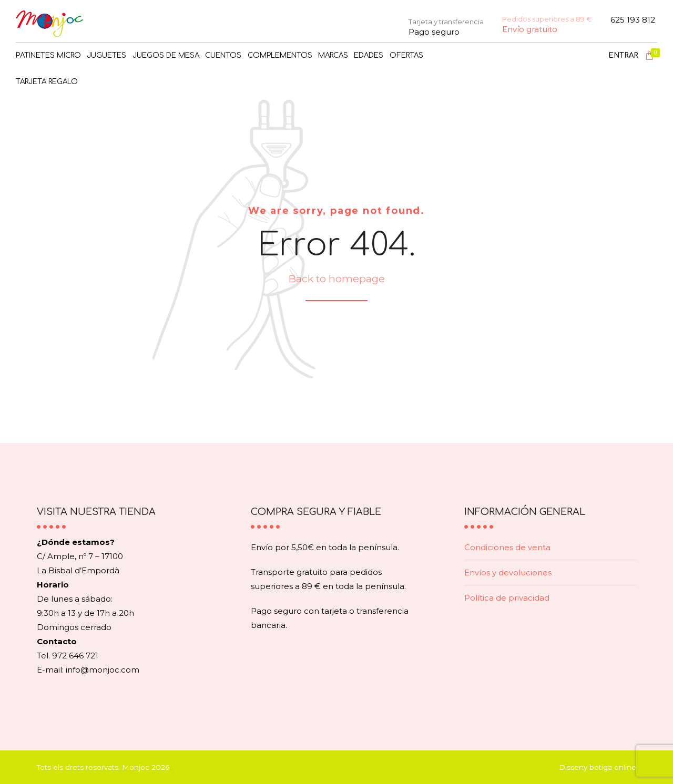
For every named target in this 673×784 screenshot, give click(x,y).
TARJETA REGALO (47, 82)
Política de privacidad (507, 598)
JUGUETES (106, 55)
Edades (369, 55)
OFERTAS (406, 55)
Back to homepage (336, 278)
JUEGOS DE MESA (166, 55)
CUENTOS (223, 55)
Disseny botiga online (598, 767)
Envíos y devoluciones (508, 572)
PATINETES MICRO (48, 55)
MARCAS (333, 55)
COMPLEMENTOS (280, 55)
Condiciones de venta (507, 547)
